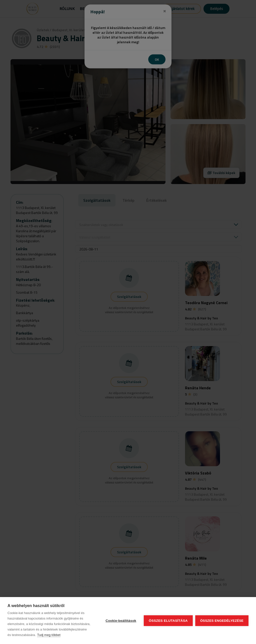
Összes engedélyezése (222, 621)
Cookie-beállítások (121, 621)
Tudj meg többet (49, 635)
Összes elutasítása (168, 621)
